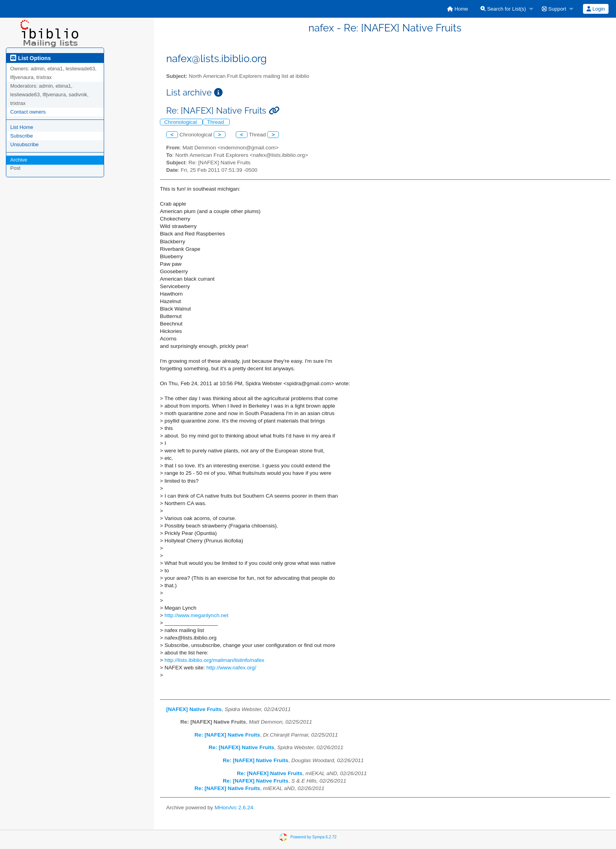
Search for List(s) (503, 9)
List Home (22, 127)
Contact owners (28, 112)
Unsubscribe (24, 144)
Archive (19, 160)
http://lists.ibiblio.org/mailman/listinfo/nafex (214, 660)
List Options (30, 58)
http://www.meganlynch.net (196, 615)
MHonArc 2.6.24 (234, 808)
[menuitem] (457, 9)
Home (457, 9)
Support (554, 9)
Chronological (181, 122)
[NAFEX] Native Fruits (194, 709)
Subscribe (22, 136)
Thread (216, 122)
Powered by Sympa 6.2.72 (313, 837)
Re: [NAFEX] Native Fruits (227, 735)
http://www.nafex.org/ (231, 668)
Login (596, 9)
